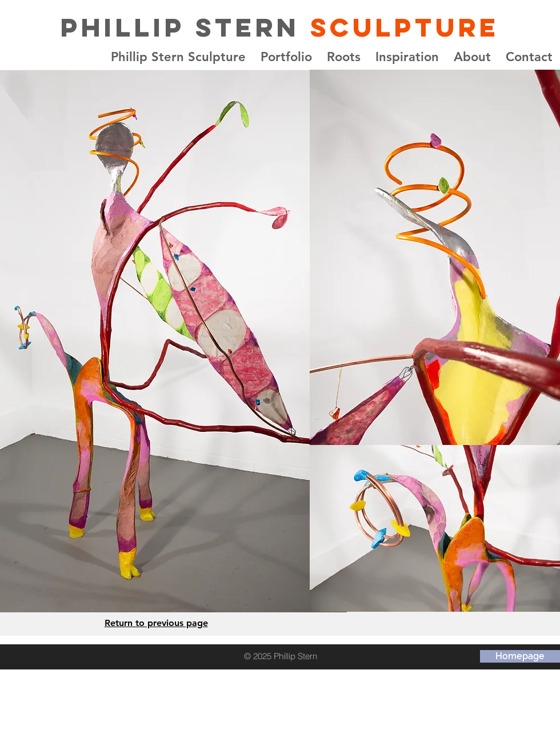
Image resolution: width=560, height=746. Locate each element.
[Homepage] (520, 656)
